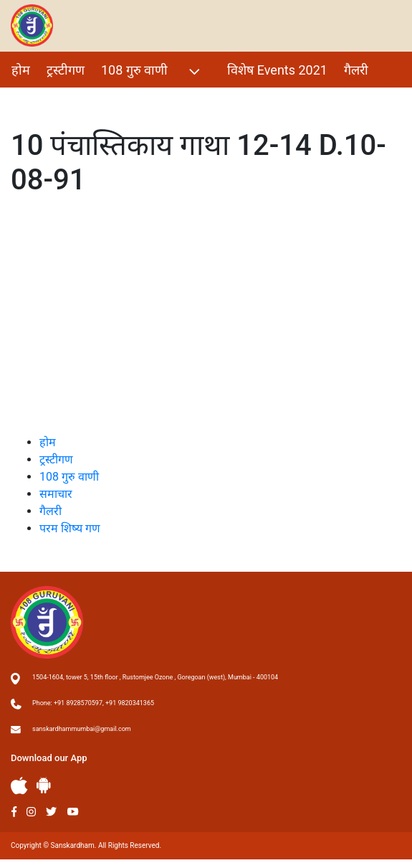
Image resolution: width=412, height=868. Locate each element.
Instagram (31, 812)
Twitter (52, 812)
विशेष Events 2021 (277, 70)
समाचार (56, 494)
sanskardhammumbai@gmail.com (82, 729)
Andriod (44, 785)
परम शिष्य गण (45, 101)
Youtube (73, 812)
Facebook (14, 812)
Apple (19, 786)
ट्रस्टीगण (66, 70)
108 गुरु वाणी (152, 71)
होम (21, 70)
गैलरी (356, 70)
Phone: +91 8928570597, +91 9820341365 (93, 703)
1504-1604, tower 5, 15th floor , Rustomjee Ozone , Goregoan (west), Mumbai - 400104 (155, 677)
